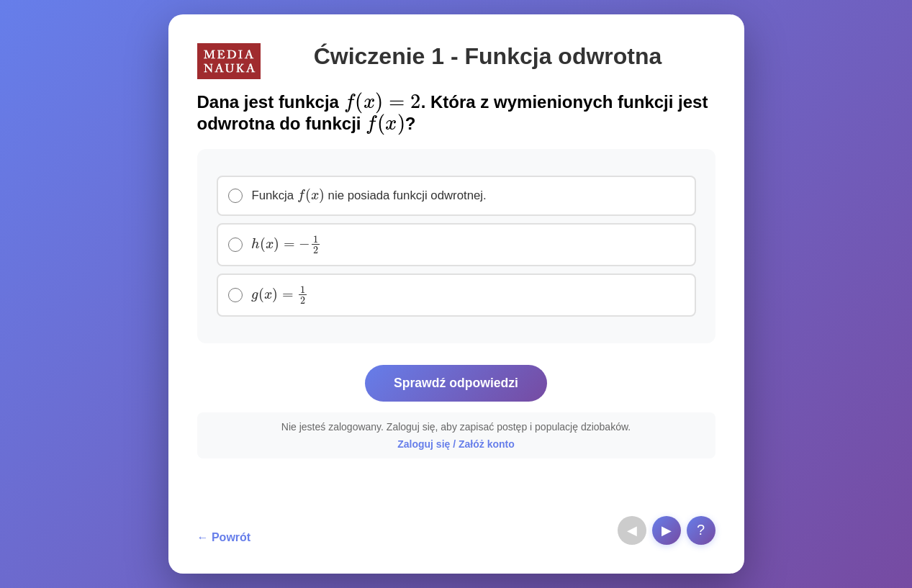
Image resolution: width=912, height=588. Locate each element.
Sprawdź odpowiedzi (456, 383)
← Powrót (224, 537)
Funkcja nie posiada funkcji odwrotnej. (369, 194)
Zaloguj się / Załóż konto (456, 444)
